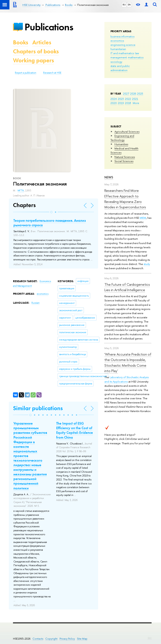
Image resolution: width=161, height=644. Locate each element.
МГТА (21, 191)
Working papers (33, 60)
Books (21, 42)
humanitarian (118, 49)
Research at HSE (52, 73)
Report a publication (26, 73)
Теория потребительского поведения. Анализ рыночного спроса (50, 223)
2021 (135, 99)
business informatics (122, 36)
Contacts (38, 639)
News (109, 177)
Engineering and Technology (122, 138)
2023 (121, 99)
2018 (128, 103)
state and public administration (120, 68)
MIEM (143, 218)
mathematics (136, 57)
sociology (116, 62)
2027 (126, 93)
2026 (133, 93)
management (119, 57)
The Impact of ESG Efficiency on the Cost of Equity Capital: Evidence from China (75, 430)
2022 (128, 99)
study (147, 264)
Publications (49, 27)
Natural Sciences (125, 157)
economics (117, 41)
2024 (114, 99)
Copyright (51, 639)
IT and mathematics (122, 53)
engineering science (123, 45)
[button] (51, 212)
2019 (121, 103)
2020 (114, 103)
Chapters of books (36, 51)
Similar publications (38, 408)
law (137, 53)
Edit (150, 638)
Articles (42, 42)
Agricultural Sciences (127, 132)
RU (124, 5)
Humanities (121, 144)
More (136, 103)
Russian (36, 303)
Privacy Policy (67, 639)
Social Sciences (124, 161)
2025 (140, 93)
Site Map (82, 639)
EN (129, 5)
